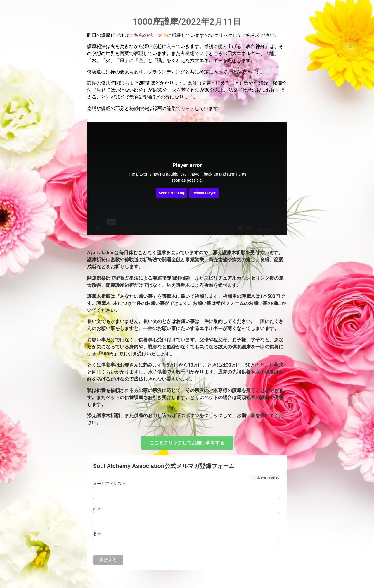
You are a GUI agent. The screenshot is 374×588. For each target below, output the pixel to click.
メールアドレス (109, 483)
